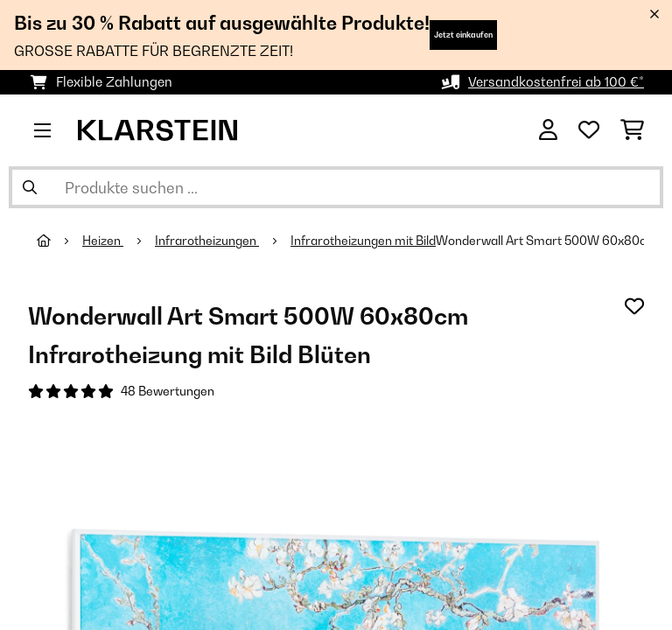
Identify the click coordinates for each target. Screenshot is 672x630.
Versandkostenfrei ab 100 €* (556, 82)
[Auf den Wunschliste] (634, 306)
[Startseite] (59, 241)
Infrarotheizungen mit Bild (363, 241)
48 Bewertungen (168, 391)
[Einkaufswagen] (632, 130)
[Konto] (548, 130)
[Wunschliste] (589, 130)
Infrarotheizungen (207, 241)
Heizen (103, 241)
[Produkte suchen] (336, 187)
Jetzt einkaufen (463, 35)
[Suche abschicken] (30, 187)
